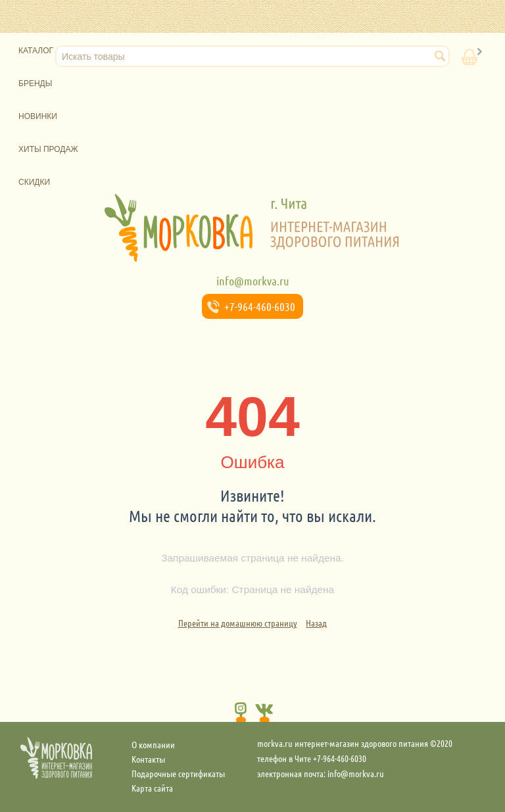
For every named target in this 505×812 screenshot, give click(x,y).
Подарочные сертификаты (178, 773)
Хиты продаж (48, 149)
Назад (316, 623)
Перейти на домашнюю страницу (238, 623)
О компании (153, 744)
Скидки (34, 182)
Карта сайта (152, 788)
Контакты (148, 759)
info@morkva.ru (253, 281)
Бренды (35, 84)
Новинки (38, 116)
